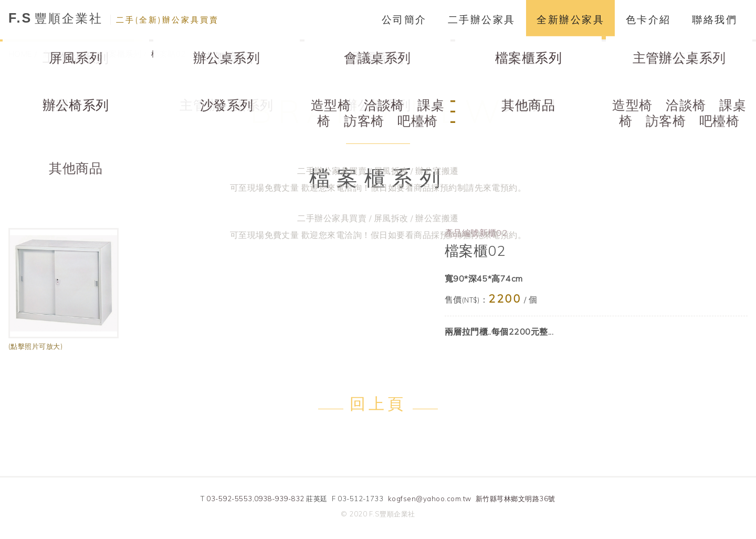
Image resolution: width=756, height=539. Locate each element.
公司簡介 (404, 19)
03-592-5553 (229, 499)
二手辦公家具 (482, 19)
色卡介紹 (648, 19)
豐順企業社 (114, 18)
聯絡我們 (715, 19)
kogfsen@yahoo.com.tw (430, 499)
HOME (20, 54)
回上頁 (378, 403)
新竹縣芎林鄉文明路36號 (516, 499)
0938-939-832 (279, 499)
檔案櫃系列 (121, 54)
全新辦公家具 (570, 19)
